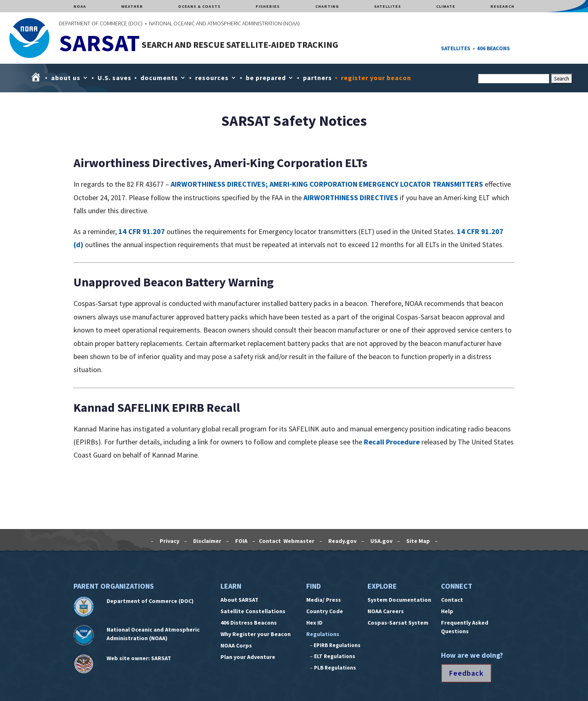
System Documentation (399, 600)
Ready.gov (342, 541)
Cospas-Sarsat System (398, 623)
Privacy (169, 541)
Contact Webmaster (287, 541)
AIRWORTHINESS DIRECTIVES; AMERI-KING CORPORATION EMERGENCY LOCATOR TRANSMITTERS (327, 184)
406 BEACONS (493, 48)
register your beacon (376, 78)
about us (66, 78)
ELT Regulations (335, 656)
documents (159, 78)
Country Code (325, 611)
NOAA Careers (386, 611)
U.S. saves (115, 78)
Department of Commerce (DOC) (150, 601)
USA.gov (381, 541)
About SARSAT (239, 600)
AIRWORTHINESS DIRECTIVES (351, 198)
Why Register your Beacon (256, 634)
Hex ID (314, 623)
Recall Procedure (392, 442)
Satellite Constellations (253, 611)
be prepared (266, 78)
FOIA (241, 541)
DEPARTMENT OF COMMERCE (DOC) (101, 23)
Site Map (418, 541)
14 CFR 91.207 (142, 231)
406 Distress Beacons (249, 623)
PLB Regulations (335, 668)
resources (212, 78)
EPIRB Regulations (337, 645)
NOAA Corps (236, 645)
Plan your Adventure (248, 657)
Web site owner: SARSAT (139, 658)
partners (317, 78)
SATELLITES (456, 48)
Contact (452, 600)
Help (447, 611)
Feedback (466, 673)
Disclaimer (207, 541)
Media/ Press (324, 600)
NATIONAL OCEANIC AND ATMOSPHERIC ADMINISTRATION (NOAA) (224, 23)
